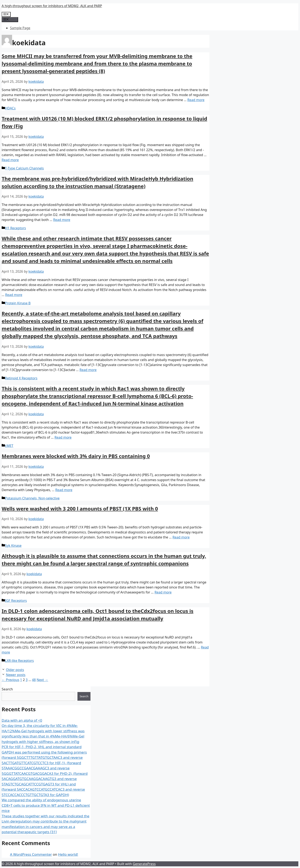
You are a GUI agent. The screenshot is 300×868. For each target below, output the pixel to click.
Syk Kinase (13, 546)
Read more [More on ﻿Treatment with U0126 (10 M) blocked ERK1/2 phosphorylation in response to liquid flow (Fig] (10, 160)
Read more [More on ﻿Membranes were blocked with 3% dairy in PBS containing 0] (64, 490)
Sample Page (20, 28)
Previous (10, 680)
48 (34, 680)
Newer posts (16, 675)
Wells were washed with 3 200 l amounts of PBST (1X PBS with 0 (80, 509)
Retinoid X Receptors (21, 378)
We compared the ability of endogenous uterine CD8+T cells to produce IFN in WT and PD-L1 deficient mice (46, 805)
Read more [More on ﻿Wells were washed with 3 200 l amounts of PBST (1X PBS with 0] (181, 537)
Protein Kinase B (18, 303)
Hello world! (68, 854)
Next (42, 680)
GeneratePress (144, 864)
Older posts (15, 670)
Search (7, 689)
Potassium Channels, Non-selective (32, 498)
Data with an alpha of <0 (22, 720)
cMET (9, 446)
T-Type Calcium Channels (24, 168)
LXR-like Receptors (19, 661)
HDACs (10, 108)
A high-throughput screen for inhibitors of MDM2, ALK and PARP (52, 6)
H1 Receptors (15, 228)
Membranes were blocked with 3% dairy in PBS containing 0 (76, 456)
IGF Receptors (16, 601)
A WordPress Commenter (31, 854)
